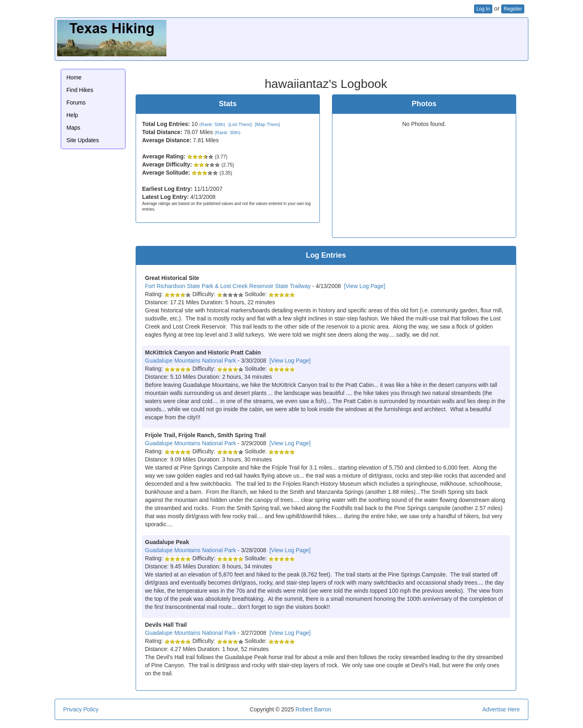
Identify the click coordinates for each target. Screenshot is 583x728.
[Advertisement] (379, 38)
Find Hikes (80, 90)
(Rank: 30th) (228, 132)
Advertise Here (501, 709)
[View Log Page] (365, 286)
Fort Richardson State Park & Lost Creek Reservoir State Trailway (228, 286)
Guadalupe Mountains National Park (190, 361)
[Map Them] (267, 124)
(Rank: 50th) (212, 124)
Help (72, 115)
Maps (73, 128)
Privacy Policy (81, 709)
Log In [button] (483, 9)
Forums (76, 102)
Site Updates (83, 140)
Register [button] (513, 9)
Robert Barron (313, 709)
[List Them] (240, 124)
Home (74, 77)
